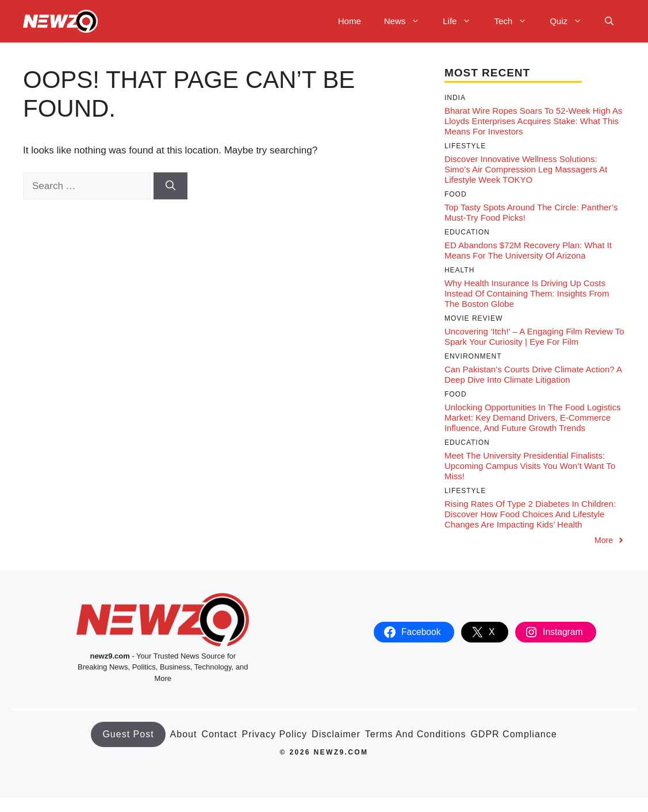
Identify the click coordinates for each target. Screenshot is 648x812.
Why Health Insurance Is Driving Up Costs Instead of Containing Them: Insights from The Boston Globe (527, 293)
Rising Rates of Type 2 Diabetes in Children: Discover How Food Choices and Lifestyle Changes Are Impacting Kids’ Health (530, 514)
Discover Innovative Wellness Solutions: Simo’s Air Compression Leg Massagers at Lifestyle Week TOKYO (526, 169)
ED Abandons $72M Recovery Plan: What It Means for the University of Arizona (528, 250)
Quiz (572, 21)
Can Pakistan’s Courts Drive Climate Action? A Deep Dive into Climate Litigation (533, 374)
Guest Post (128, 734)
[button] (609, 21)
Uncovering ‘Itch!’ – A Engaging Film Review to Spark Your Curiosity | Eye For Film (534, 336)
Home (350, 21)
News (408, 21)
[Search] (170, 186)
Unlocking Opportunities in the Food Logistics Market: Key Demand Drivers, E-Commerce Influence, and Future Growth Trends (533, 417)
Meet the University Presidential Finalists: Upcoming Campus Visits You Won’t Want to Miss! (530, 466)
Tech (516, 21)
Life (463, 21)
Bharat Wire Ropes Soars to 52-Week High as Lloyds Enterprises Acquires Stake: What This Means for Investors (534, 121)
